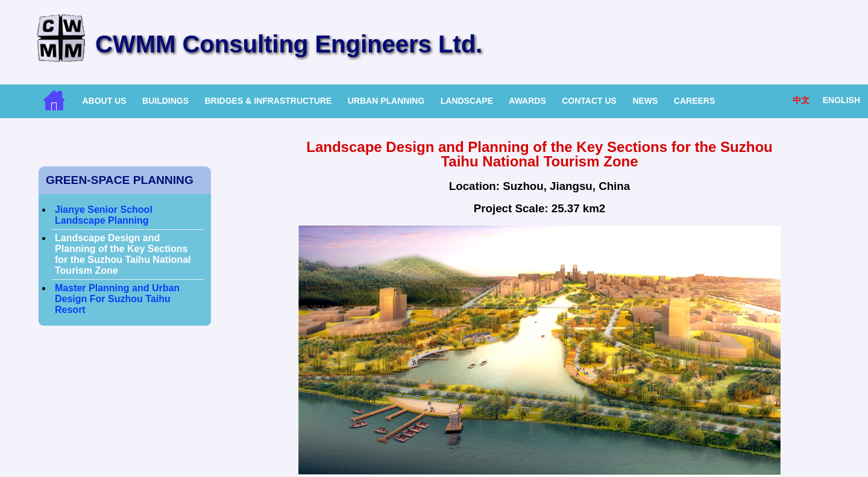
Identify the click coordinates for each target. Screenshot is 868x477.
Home (54, 100)
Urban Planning (386, 101)
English (841, 100)
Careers (694, 101)
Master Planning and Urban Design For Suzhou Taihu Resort (117, 299)
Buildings (165, 101)
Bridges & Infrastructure (268, 101)
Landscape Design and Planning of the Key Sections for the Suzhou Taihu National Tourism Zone (123, 254)
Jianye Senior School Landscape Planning (104, 215)
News (645, 101)
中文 (801, 100)
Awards (527, 101)
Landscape (467, 101)
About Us (104, 101)
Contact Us (589, 101)
